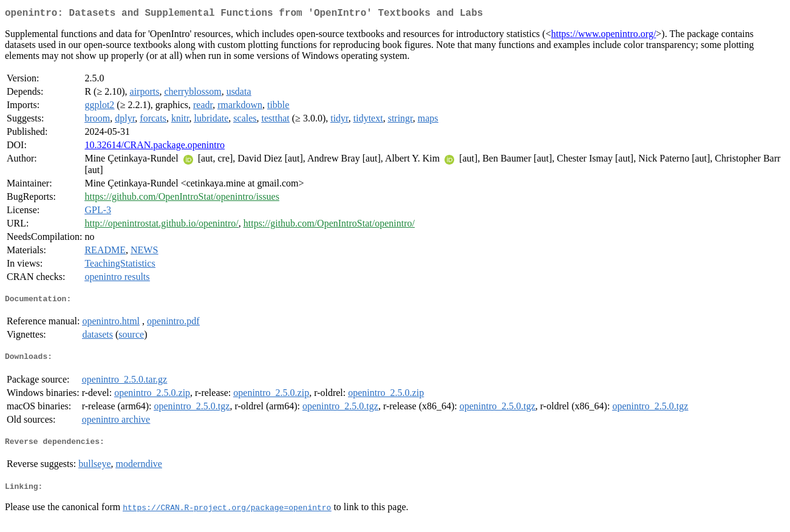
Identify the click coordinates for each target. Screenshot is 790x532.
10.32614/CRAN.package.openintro (155, 147)
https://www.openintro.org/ (603, 36)
